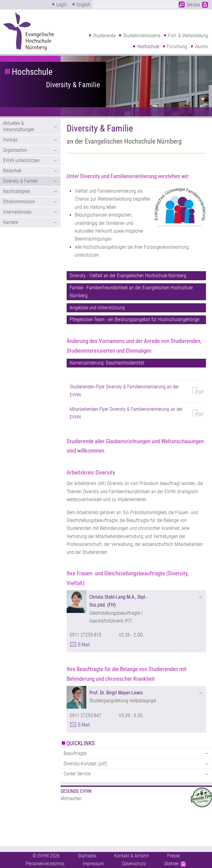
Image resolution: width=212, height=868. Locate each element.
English (83, 5)
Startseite (87, 856)
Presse (174, 856)
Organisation (15, 150)
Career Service (77, 774)
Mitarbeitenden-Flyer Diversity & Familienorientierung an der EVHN (126, 413)
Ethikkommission (19, 202)
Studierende (104, 36)
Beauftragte (75, 753)
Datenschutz (134, 864)
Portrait (10, 140)
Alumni (202, 47)
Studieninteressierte (142, 36)
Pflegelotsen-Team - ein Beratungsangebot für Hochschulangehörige (134, 319)
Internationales (17, 212)
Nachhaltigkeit (17, 191)
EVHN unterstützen (21, 160)
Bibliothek (12, 171)
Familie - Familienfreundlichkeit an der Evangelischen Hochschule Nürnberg (131, 292)
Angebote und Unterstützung (97, 308)
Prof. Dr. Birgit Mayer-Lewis (116, 693)
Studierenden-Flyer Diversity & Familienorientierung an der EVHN (124, 391)
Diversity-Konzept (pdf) (85, 764)
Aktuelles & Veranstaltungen (19, 126)
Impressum (93, 864)
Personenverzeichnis (45, 864)
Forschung (177, 47)
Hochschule (148, 47)
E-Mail (84, 645)
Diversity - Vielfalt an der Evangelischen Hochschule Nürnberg (128, 276)
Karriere (10, 222)
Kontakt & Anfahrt (132, 856)
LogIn (62, 5)
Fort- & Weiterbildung (188, 36)
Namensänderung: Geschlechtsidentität (107, 363)
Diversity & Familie (73, 85)
